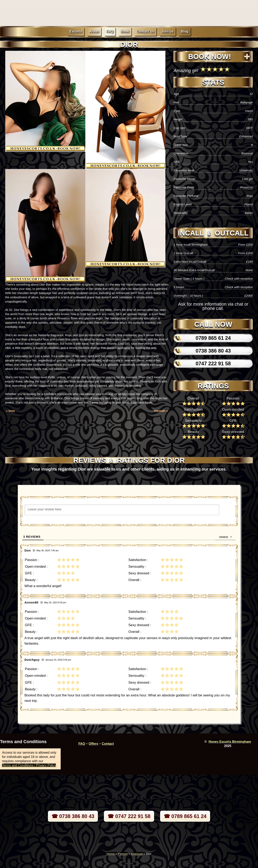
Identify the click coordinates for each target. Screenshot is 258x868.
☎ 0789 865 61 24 (185, 816)
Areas (94, 31)
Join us (168, 31)
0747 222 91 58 (213, 363)
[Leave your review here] (122, 510)
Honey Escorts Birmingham (230, 742)
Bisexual (137, 854)
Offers (93, 744)
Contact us (145, 31)
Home (111, 854)
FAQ (110, 31)
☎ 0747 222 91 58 (129, 816)
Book (125, 31)
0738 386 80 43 (213, 351)
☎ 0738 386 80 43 (73, 816)
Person (123, 854)
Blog (185, 31)
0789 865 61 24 (213, 338)
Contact (108, 744)
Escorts (76, 31)
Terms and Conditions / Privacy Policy (29, 765)
